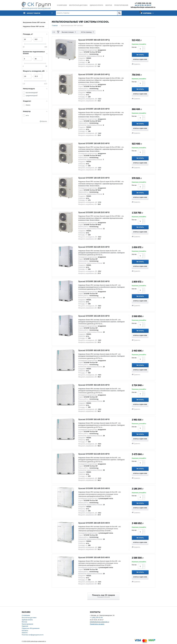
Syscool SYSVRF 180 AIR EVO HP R (96, 178)
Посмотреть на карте (97, 624)
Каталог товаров (35, 13)
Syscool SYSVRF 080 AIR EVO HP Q (96, 40)
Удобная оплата (27, 620)
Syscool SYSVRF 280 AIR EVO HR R (96, 523)
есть (27, 115)
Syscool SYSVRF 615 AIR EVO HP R (96, 454)
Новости (25, 633)
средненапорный (32, 96)
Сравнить (137, 64)
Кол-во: (134, 47)
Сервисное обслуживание (31, 628)
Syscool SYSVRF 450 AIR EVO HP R (96, 385)
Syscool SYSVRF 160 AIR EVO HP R (96, 143)
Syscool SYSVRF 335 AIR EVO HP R (96, 316)
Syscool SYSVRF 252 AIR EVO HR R (96, 488)
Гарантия (25, 626)
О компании (26, 615)
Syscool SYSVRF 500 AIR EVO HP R (96, 419)
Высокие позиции (69, 32)
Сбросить (44, 121)
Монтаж (24, 622)
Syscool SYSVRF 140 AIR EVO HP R (96, 109)
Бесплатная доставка (29, 618)
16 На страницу (86, 32)
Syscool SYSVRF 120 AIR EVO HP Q (96, 74)
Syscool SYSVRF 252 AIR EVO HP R (96, 247)
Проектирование (27, 624)
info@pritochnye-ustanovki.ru (143, 7)
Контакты (25, 630)
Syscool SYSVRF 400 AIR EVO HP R (96, 350)
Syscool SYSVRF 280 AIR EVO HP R (96, 281)
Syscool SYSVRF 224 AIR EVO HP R (96, 212)
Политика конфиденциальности (33, 635)
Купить (143, 55)
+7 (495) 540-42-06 (143, 3)
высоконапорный (32, 93)
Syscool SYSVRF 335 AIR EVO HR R (96, 557)
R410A (28, 105)
